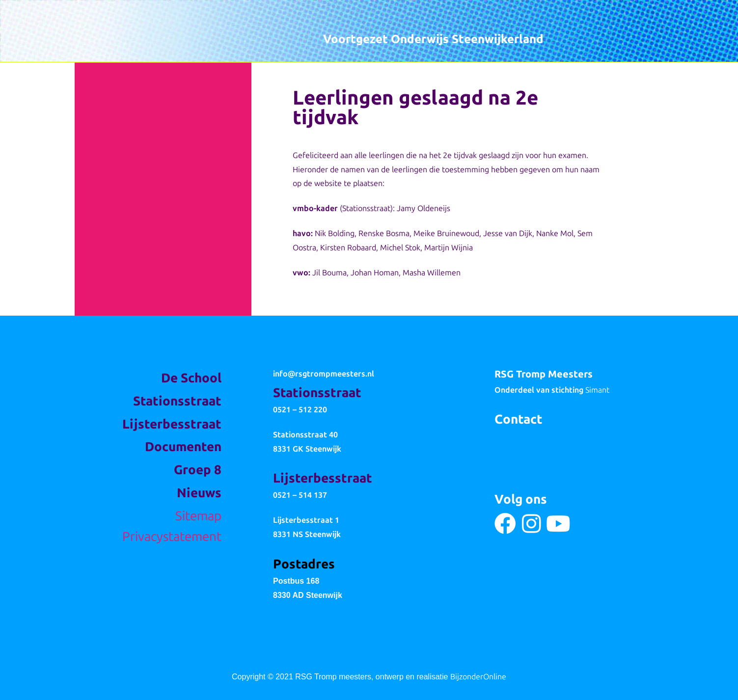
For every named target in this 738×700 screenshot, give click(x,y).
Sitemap (198, 516)
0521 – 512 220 (300, 410)
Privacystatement (172, 537)
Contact (519, 419)
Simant (597, 390)
